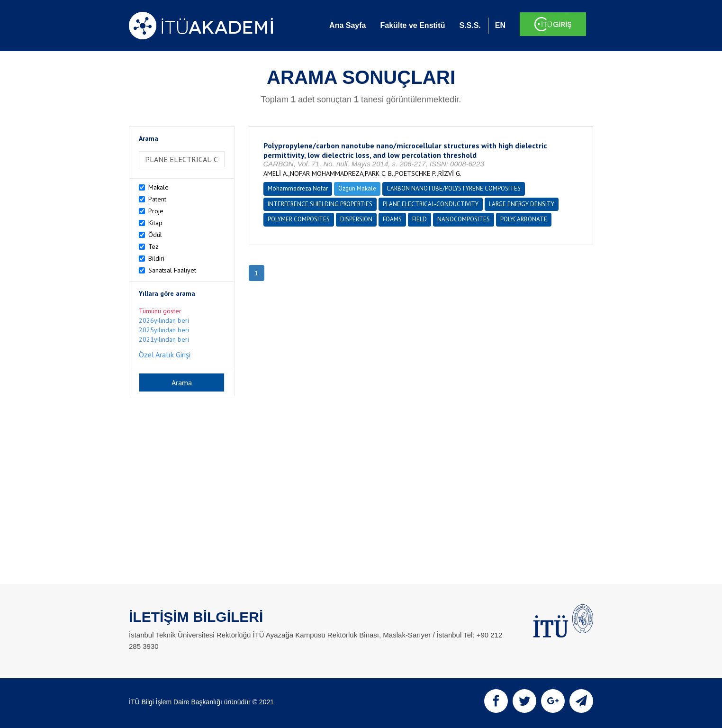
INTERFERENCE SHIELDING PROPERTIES (320, 204)
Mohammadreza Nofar (298, 188)
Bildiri (156, 258)
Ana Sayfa (347, 25)
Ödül (155, 235)
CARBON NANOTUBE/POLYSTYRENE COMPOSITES (454, 188)
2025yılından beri (164, 330)
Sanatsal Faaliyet (172, 270)
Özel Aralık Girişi (165, 355)
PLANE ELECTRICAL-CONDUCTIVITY (431, 204)
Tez (153, 246)
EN (500, 25)
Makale (158, 187)
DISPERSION (356, 219)
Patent (157, 199)
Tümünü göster (160, 311)
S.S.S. (470, 25)
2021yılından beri (164, 339)
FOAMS (392, 219)
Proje (156, 211)
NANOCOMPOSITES (464, 219)
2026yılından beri (164, 320)
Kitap (155, 223)
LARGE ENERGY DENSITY (522, 204)
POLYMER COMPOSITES (299, 219)
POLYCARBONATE (524, 219)
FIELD (420, 219)
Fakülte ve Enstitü (412, 25)
